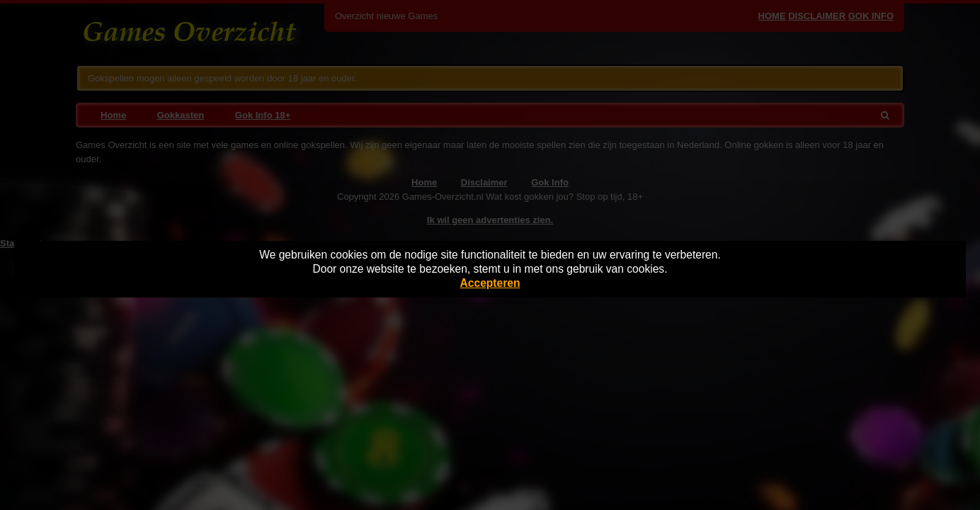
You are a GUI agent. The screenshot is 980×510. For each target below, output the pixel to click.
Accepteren (490, 283)
